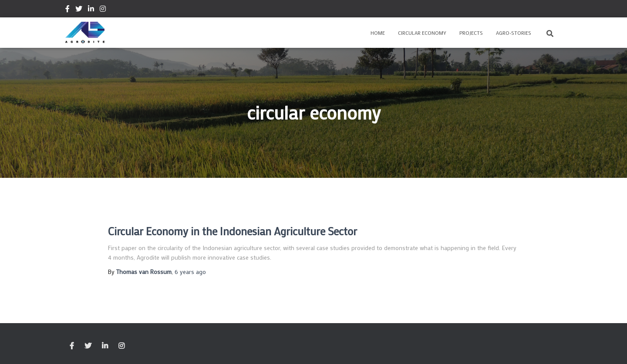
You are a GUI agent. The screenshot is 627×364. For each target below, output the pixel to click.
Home (378, 33)
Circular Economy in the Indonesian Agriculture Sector (233, 231)
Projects (471, 33)
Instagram (103, 10)
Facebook (67, 10)
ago (190, 272)
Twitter (79, 10)
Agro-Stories (514, 33)
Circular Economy (422, 33)
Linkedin (91, 10)
